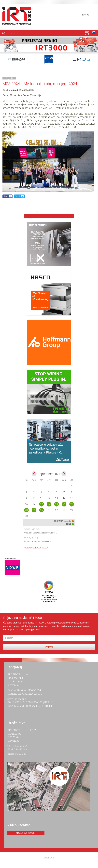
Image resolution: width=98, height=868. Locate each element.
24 (34, 510)
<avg (34, 474)
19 (49, 504)
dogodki (9, 78)
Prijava (49, 647)
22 (72, 504)
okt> (64, 474)
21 (64, 504)
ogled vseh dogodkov (36, 548)
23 (26, 510)
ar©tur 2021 (49, 858)
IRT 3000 (16, 16)
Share (6, 196)
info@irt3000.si (17, 754)
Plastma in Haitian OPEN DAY (38, 542)
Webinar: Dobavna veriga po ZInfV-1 (40, 533)
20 (56, 504)
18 (42, 504)
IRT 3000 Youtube (27, 833)
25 (42, 510)
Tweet (18, 196)
